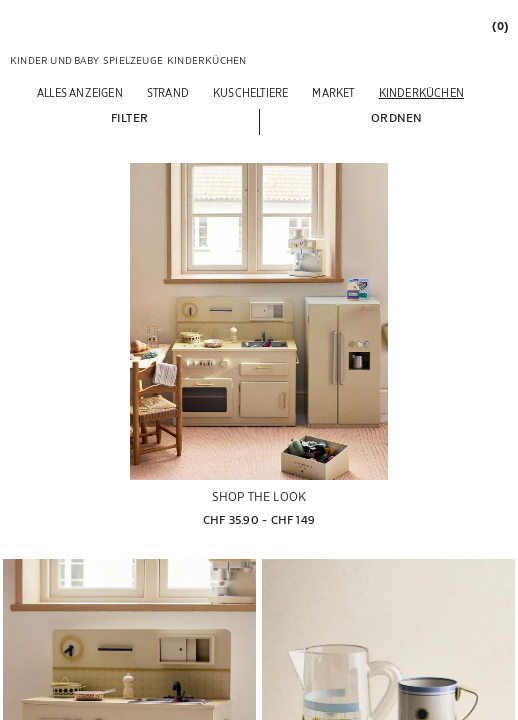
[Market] (333, 92)
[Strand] (168, 92)
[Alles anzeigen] (80, 92)
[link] (499, 25)
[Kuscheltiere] (250, 92)
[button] (129, 117)
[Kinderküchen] (421, 92)
